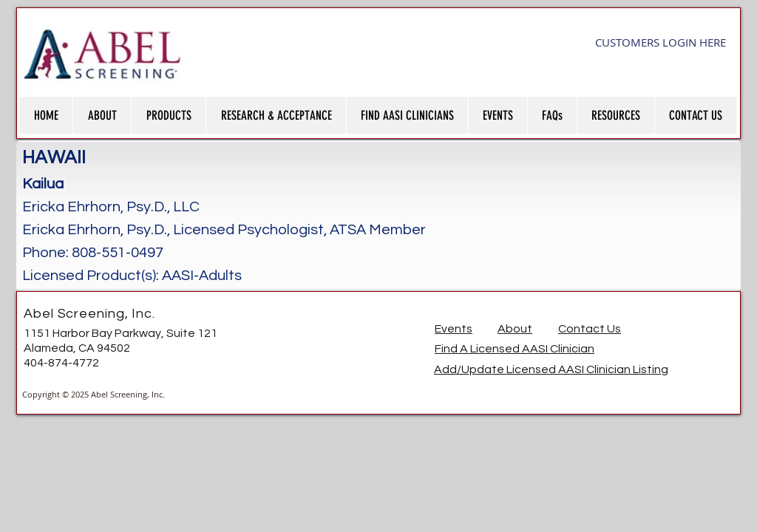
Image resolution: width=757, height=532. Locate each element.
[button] (102, 115)
